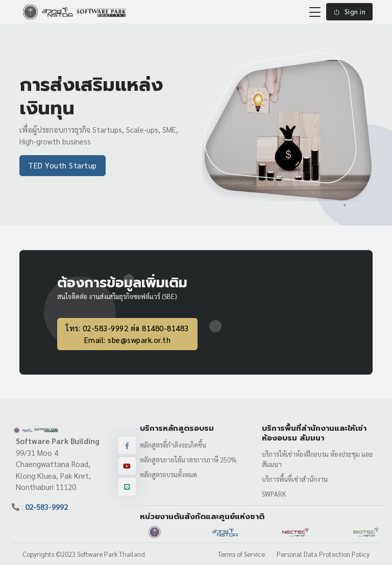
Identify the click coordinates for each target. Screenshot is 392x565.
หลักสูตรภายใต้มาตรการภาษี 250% (188, 460)
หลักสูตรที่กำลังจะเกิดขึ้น (173, 445)
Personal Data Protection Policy (323, 554)
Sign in (349, 11)
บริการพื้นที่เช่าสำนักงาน (295, 479)
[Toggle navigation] (315, 12)
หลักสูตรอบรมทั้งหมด (168, 474)
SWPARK (274, 494)
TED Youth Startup (63, 165)
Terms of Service (241, 554)
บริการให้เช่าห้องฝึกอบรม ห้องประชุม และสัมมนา (317, 459)
